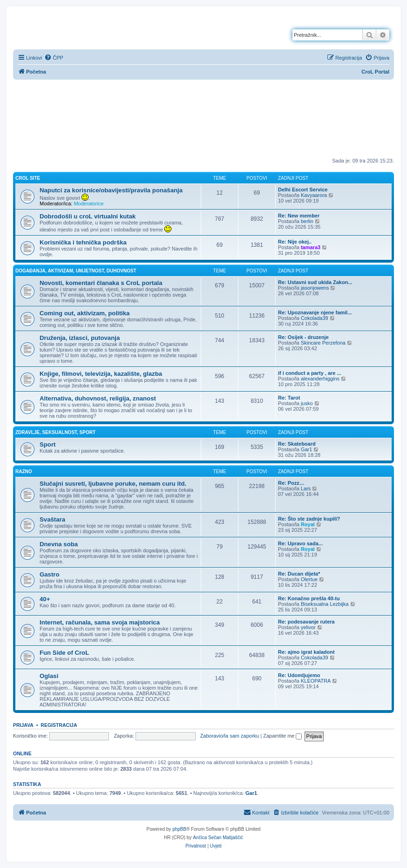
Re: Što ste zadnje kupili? (309, 519)
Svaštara (52, 519)
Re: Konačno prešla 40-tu (309, 598)
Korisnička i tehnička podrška (83, 242)
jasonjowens (315, 288)
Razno (24, 471)
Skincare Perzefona (323, 343)
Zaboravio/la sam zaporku (230, 736)
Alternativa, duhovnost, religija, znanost (98, 398)
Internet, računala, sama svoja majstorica (100, 622)
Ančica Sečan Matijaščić (218, 837)
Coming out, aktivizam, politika (85, 313)
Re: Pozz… (291, 483)
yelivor (308, 627)
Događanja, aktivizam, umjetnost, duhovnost (76, 271)
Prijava (23, 725)
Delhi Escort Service (303, 190)
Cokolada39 (315, 318)
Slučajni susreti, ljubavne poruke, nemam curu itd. (113, 484)
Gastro (50, 574)
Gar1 (306, 449)
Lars (306, 488)
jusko (307, 403)
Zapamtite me (282, 736)
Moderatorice (88, 203)
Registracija (59, 725)
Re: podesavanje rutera (306, 622)
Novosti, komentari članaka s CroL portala (101, 283)
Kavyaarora (314, 195)
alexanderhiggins (320, 379)
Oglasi (49, 676)
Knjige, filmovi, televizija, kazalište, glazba (101, 374)
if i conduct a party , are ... (310, 373)
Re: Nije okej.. (295, 242)
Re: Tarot (289, 398)
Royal (308, 524)
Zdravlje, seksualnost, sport (55, 432)
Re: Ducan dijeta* (299, 574)
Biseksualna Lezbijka (325, 604)
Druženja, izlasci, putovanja (80, 338)
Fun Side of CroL (64, 653)
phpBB (179, 829)
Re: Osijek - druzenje (303, 337)
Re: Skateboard (297, 444)
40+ (45, 599)
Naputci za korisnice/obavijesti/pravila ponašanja (111, 190)
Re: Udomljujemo (299, 675)
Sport (47, 444)
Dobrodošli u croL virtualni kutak (88, 216)
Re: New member (299, 216)
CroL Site (28, 178)
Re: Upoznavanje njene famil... (315, 312)
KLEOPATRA (316, 681)
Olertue (309, 579)
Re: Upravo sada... (300, 543)
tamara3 (311, 247)
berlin (307, 221)
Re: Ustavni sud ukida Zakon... (315, 282)
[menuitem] (54, 58)
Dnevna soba (59, 544)
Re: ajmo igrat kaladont (306, 652)
